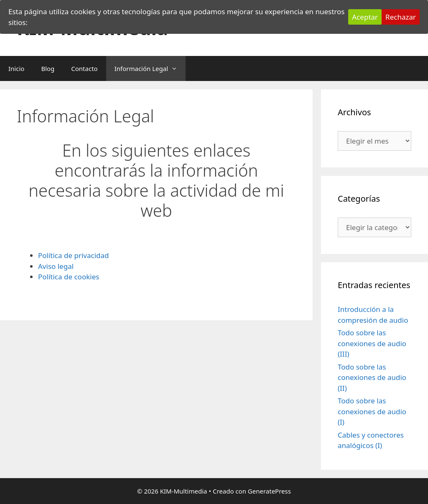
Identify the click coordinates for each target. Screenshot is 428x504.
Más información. (58, 22)
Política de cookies (69, 277)
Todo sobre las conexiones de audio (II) (372, 377)
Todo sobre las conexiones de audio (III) (372, 343)
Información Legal (150, 68)
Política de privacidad (73, 255)
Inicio (16, 68)
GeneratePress (269, 491)
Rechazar (401, 17)
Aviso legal (56, 266)
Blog (48, 68)
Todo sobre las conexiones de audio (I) (372, 411)
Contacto (84, 68)
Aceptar (365, 17)
